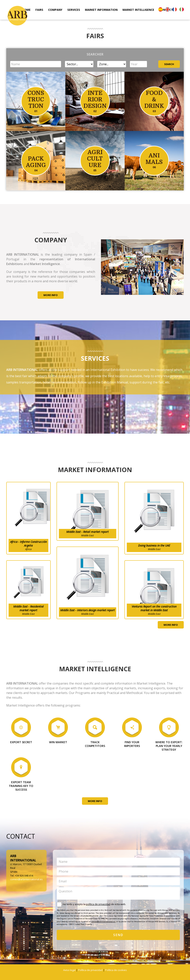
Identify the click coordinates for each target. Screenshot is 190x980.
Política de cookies (116, 970)
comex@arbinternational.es (26, 879)
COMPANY (55, 10)
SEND (118, 935)
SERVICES (74, 10)
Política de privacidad (90, 970)
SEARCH (169, 64)
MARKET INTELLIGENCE (138, 10)
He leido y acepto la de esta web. (94, 904)
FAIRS (39, 10)
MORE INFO (51, 295)
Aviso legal (69, 970)
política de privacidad (98, 904)
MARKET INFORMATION (101, 10)
